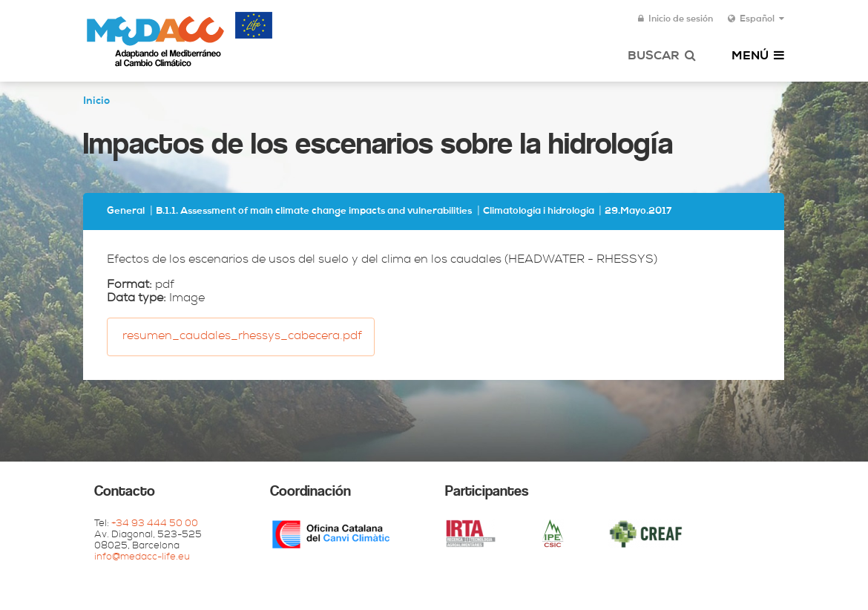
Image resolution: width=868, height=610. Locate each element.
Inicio (96, 102)
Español (756, 19)
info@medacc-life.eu (142, 558)
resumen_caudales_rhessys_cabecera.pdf (242, 337)
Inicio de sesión (675, 19)
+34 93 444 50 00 (155, 524)
